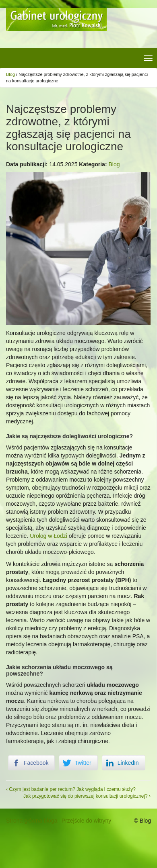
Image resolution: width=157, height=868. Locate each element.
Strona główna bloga (32, 821)
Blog (10, 74)
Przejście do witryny (87, 821)
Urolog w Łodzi (49, 536)
